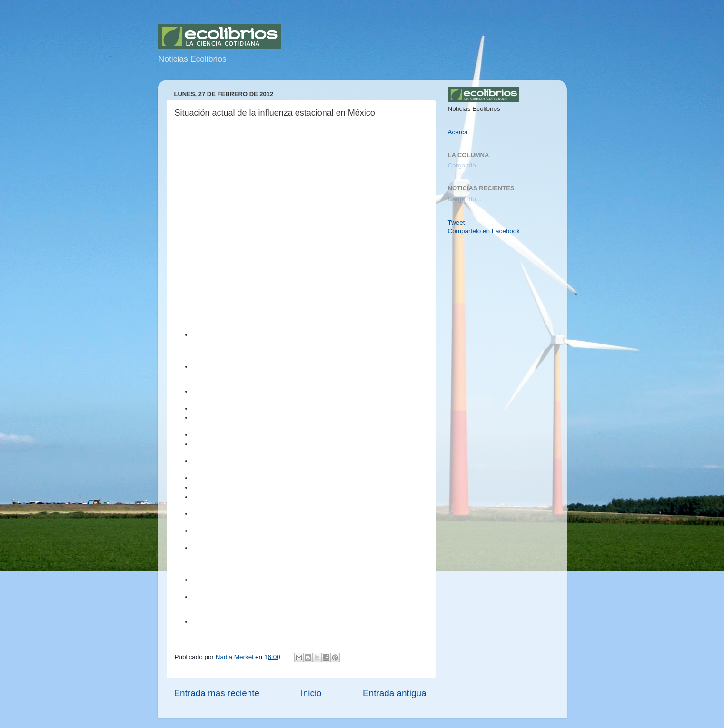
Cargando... (465, 165)
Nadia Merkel (235, 657)
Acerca (458, 132)
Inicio (311, 693)
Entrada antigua (394, 693)
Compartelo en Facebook (484, 231)
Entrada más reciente (217, 693)
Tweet (456, 222)
